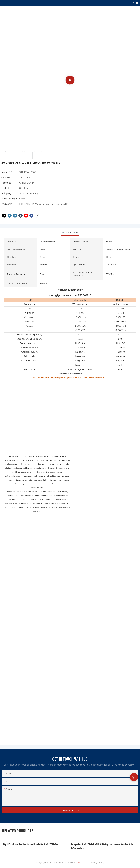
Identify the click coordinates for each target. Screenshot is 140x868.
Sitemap (82, 863)
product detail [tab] (70, 233)
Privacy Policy (97, 863)
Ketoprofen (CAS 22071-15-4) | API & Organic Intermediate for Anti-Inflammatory (102, 846)
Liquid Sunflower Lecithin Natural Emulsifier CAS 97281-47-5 (31, 844)
